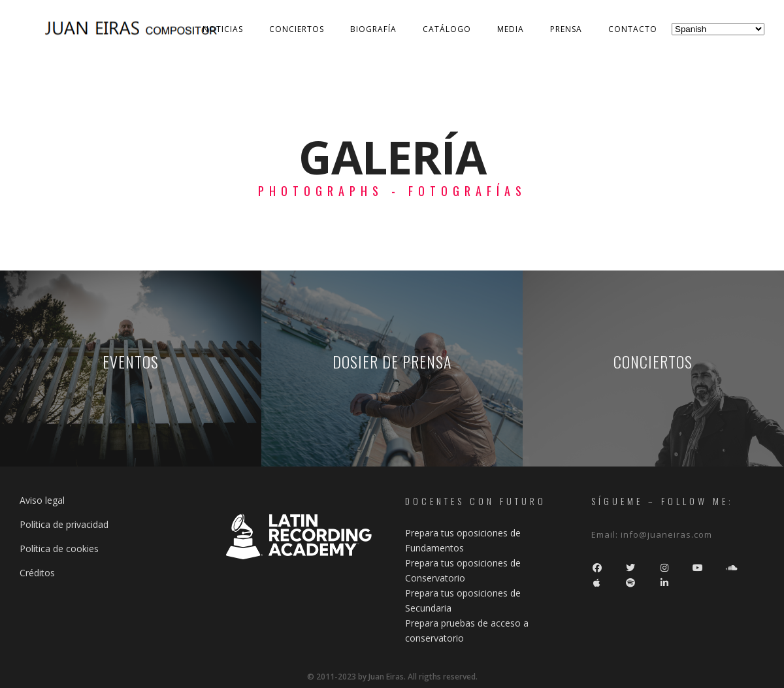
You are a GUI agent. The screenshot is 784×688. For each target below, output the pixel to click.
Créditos (37, 573)
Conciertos (297, 29)
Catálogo (447, 29)
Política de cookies (59, 549)
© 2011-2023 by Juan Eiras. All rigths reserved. (392, 677)
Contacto (633, 29)
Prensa (566, 29)
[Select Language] (718, 29)
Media (511, 29)
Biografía (373, 29)
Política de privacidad (64, 524)
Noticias (223, 29)
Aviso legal (42, 500)
